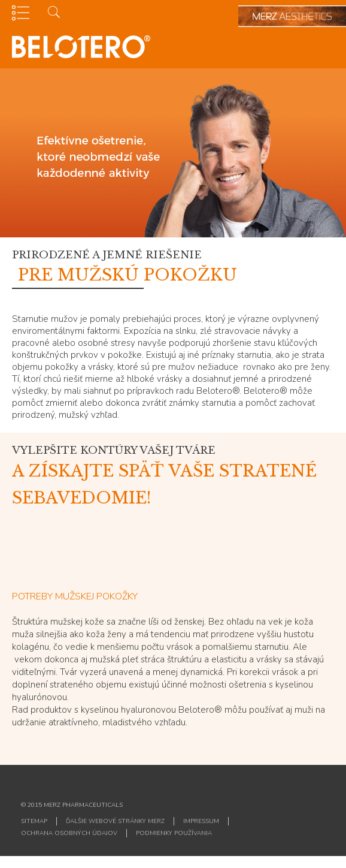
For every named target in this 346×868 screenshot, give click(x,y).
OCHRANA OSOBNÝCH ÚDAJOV (69, 833)
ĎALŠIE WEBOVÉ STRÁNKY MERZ (115, 821)
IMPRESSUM (201, 821)
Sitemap (34, 821)
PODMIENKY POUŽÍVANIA (174, 833)
